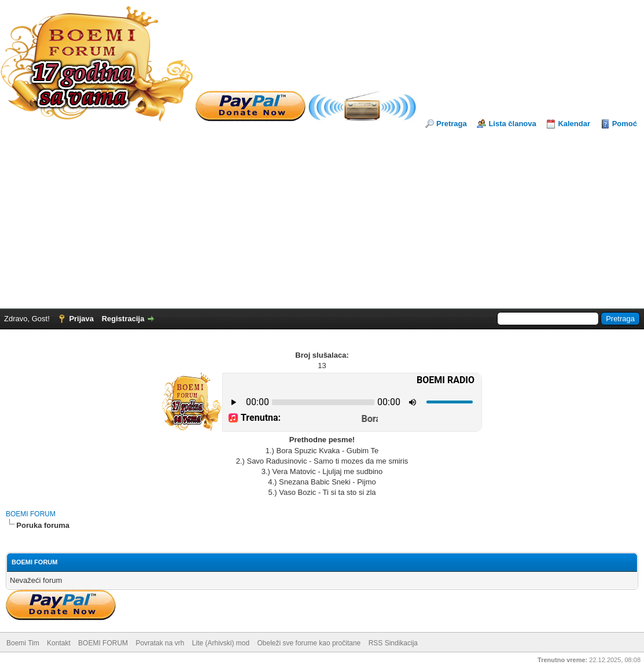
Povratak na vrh (160, 643)
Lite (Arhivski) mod (221, 643)
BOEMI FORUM (31, 514)
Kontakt (59, 643)
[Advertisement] (322, 216)
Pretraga (452, 124)
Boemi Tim (23, 643)
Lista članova (512, 124)
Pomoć (625, 124)
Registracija (123, 319)
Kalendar (574, 124)
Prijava (81, 319)
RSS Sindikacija (393, 643)
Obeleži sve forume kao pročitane (309, 643)
